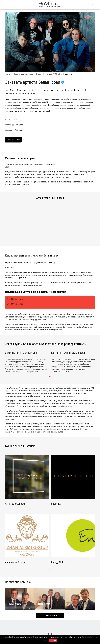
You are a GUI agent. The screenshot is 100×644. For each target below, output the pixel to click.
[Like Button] (87, 17)
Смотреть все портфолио (50, 616)
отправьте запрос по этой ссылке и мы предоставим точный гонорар (50, 166)
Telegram (19, 125)
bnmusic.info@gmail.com (16, 130)
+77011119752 (12, 119)
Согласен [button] (53, 640)
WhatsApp (10, 125)
